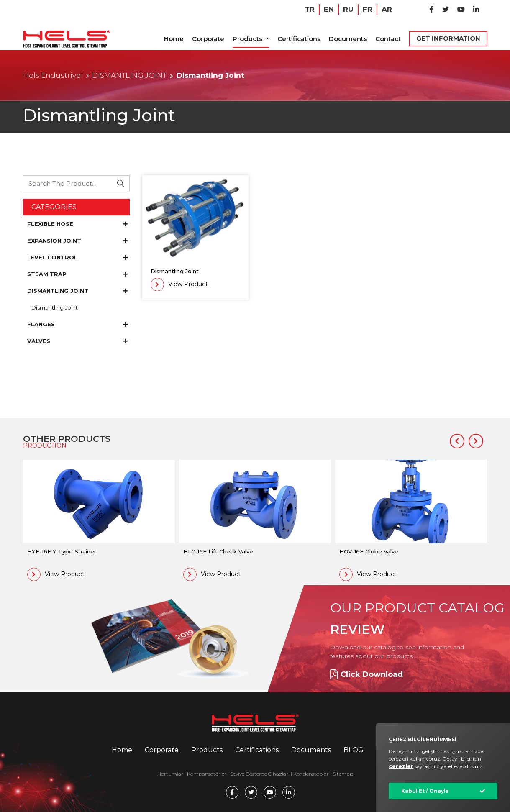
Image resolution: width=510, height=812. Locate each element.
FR (368, 9)
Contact (388, 39)
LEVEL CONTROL (77, 257)
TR (310, 9)
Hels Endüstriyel (53, 75)
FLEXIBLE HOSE (77, 224)
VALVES (77, 341)
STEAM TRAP (77, 274)
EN (329, 9)
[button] (457, 441)
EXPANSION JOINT (77, 241)
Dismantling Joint (55, 307)
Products (248, 39)
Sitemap (343, 774)
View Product (179, 284)
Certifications (299, 39)
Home (174, 39)
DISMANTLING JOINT (129, 75)
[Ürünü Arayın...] (68, 183)
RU (348, 9)
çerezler (401, 766)
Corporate (208, 39)
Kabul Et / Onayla (425, 791)
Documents (348, 39)
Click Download (366, 674)
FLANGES (77, 324)
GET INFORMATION (448, 38)
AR (387, 9)
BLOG (354, 750)
